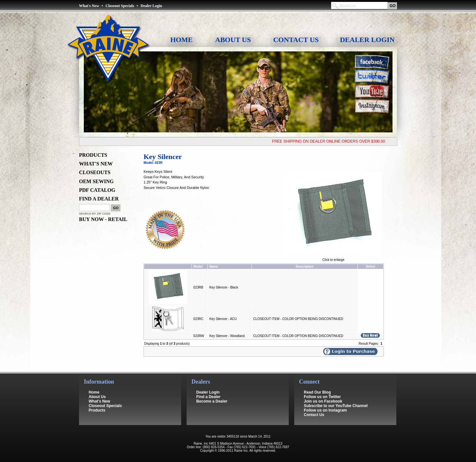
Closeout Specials (120, 6)
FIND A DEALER (99, 199)
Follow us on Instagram (325, 406)
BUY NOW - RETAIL (103, 219)
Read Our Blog (317, 388)
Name (214, 267)
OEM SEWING (96, 181)
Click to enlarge (333, 258)
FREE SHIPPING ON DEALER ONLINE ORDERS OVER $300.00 (331, 141)
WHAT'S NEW (96, 164)
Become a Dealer (212, 397)
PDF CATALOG (97, 190)
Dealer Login (151, 6)
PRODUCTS (93, 155)
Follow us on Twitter (322, 392)
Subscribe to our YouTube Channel (336, 401)
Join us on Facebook (323, 397)
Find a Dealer (208, 392)
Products (97, 406)
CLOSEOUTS (95, 172)
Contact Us (296, 40)
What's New (89, 6)
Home (181, 40)
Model (198, 267)
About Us (233, 40)
